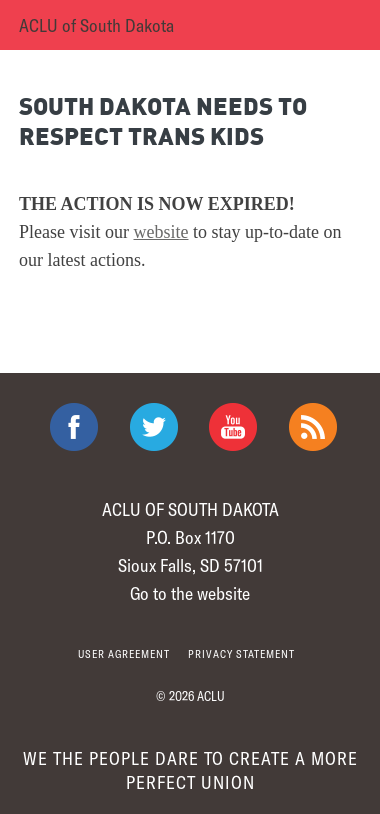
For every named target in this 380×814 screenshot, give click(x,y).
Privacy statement (241, 653)
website (161, 232)
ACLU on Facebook (74, 427)
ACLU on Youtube (233, 427)
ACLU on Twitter (154, 427)
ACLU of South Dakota (96, 25)
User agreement (124, 653)
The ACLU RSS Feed (313, 427)
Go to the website (190, 593)
